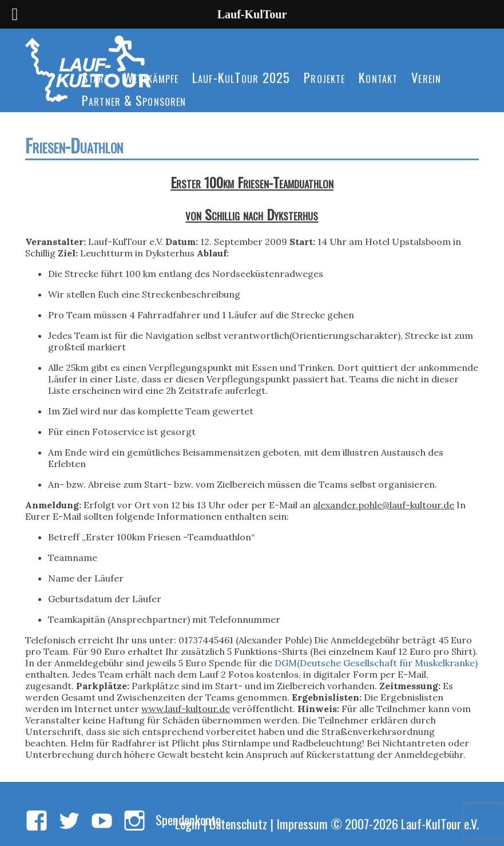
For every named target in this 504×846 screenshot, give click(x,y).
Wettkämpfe (151, 77)
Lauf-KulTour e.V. (440, 823)
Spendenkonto (188, 819)
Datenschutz (238, 823)
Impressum (302, 823)
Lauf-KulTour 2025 (241, 77)
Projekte (324, 77)
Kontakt (378, 77)
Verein (426, 77)
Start (96, 77)
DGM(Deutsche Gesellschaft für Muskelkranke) (376, 663)
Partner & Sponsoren (134, 100)
